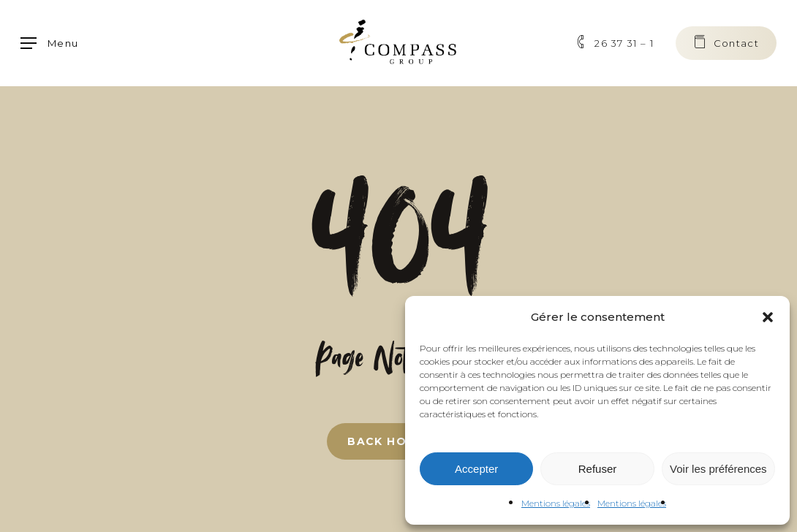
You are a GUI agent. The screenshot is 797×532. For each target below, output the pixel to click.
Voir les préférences (718, 469)
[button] (768, 317)
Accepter (476, 469)
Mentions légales (556, 503)
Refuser (598, 469)
